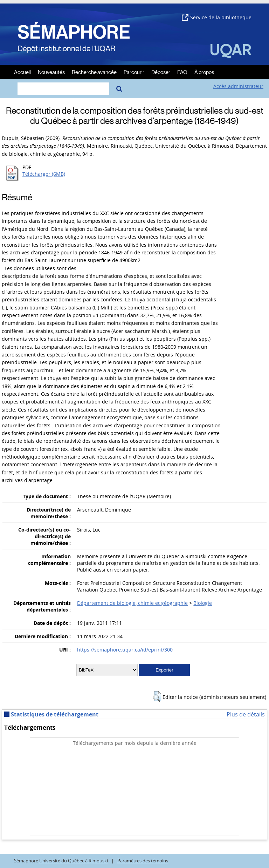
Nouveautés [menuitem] (51, 72)
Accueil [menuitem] (22, 72)
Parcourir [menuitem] (134, 72)
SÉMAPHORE (74, 32)
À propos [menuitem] (204, 72)
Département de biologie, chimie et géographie (132, 603)
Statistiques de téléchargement (51, 714)
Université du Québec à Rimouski (74, 861)
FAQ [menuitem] (182, 72)
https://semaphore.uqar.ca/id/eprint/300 (125, 650)
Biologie (203, 603)
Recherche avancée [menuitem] (94, 72)
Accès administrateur (238, 86)
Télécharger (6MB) (44, 174)
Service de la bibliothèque (217, 17)
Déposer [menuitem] (161, 72)
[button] (157, 696)
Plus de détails (246, 714)
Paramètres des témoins (143, 861)
